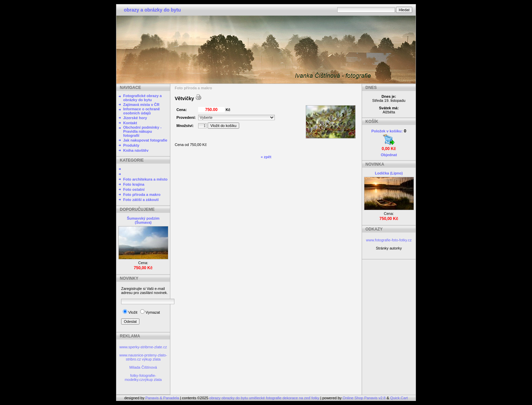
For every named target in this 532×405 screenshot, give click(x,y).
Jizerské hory (135, 118)
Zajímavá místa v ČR (141, 105)
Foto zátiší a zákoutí (141, 200)
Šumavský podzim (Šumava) (143, 220)
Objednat (389, 155)
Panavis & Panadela (163, 398)
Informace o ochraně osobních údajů (141, 111)
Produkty (131, 145)
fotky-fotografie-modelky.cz (140, 378)
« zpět (266, 157)
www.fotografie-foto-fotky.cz (389, 240)
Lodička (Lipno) (389, 173)
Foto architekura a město (145, 179)
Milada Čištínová (143, 367)
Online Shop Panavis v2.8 (364, 398)
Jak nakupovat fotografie (145, 140)
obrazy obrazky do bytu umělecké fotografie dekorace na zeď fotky (265, 398)
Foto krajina (134, 184)
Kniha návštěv (136, 150)
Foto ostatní (134, 189)
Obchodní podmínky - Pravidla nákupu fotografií (142, 131)
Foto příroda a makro (142, 195)
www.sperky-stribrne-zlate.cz (143, 347)
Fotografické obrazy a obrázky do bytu (142, 98)
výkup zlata (151, 359)
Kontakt (130, 123)
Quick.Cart (399, 398)
